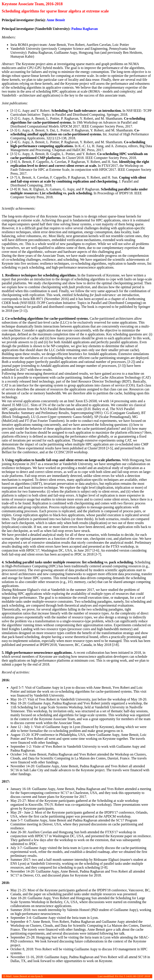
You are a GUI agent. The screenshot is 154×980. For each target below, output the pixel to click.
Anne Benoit (56, 20)
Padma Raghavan (85, 29)
